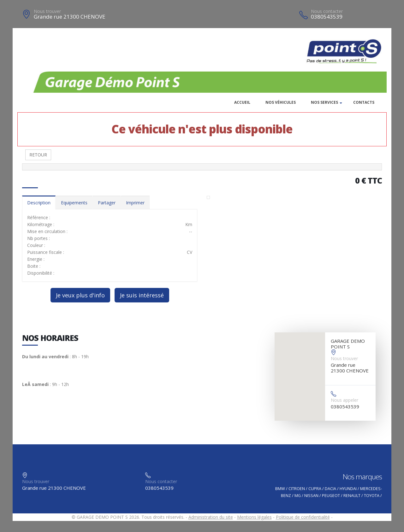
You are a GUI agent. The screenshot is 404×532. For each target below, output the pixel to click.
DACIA (330, 489)
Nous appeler (345, 400)
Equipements (74, 203)
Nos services (324, 102)
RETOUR (38, 155)
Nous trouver (47, 11)
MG (298, 496)
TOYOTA (372, 496)
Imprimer (135, 203)
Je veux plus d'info (80, 295)
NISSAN (311, 496)
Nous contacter (327, 11)
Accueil (242, 102)
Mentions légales (254, 517)
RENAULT (352, 496)
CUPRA (315, 489)
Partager (107, 203)
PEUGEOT (331, 496)
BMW (280, 489)
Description (39, 203)
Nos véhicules (281, 102)
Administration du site (211, 517)
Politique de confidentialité (303, 517)
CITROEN (297, 489)
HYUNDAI (348, 489)
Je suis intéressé (142, 295)
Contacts (364, 102)
